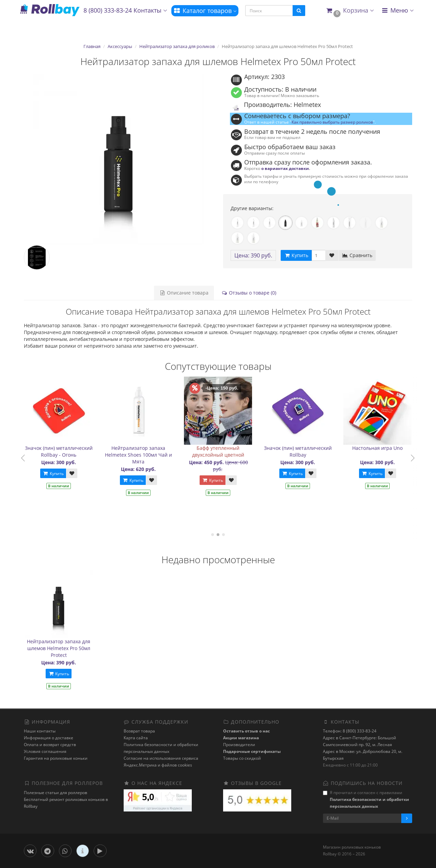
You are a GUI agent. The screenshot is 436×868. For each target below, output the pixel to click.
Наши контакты (40, 731)
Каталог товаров (205, 11)
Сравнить (357, 255)
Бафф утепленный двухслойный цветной (223, 451)
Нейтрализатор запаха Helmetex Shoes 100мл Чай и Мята (143, 455)
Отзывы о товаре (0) (249, 293)
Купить (58, 474)
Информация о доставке (49, 738)
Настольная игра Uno (383, 448)
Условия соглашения (45, 751)
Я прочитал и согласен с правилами (366, 799)
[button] (350, 11)
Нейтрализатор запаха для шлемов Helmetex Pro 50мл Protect (59, 648)
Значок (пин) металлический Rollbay (303, 451)
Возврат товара (139, 731)
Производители (239, 745)
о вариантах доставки (285, 168)
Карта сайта (136, 738)
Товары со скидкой (242, 758)
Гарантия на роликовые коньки (56, 758)
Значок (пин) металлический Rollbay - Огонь (64, 451)
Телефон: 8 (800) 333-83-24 (350, 731)
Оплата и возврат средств (50, 745)
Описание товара (184, 293)
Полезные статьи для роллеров (56, 793)
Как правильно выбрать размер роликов (332, 122)
